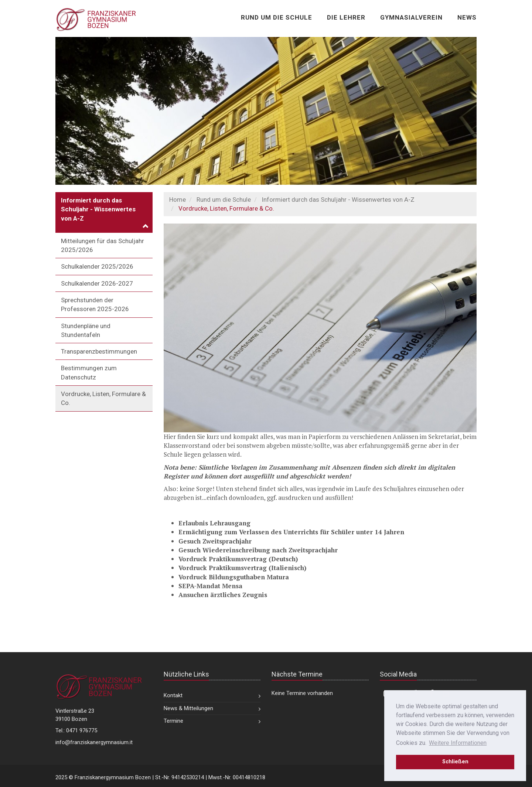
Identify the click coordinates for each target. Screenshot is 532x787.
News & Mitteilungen (188, 708)
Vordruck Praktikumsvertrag (223, 559)
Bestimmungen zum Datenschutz (89, 372)
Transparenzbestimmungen (99, 351)
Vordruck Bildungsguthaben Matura (234, 577)
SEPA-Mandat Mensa (210, 586)
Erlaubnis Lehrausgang (214, 523)
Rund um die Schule (277, 17)
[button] (104, 212)
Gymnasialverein (411, 17)
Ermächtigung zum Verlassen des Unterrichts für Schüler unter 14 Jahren (291, 532)
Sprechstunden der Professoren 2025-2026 (95, 304)
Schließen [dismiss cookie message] (455, 762)
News (467, 17)
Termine (173, 721)
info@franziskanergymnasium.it (94, 742)
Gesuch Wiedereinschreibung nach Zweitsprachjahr (258, 550)
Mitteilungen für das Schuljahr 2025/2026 (103, 245)
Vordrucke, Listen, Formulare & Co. (103, 398)
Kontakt (173, 695)
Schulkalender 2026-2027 (97, 283)
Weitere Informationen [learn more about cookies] (458, 743)
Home (178, 200)
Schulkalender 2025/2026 (97, 266)
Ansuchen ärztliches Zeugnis (223, 595)
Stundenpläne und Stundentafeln (86, 330)
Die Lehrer (346, 17)
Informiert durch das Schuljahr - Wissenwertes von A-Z (338, 200)
